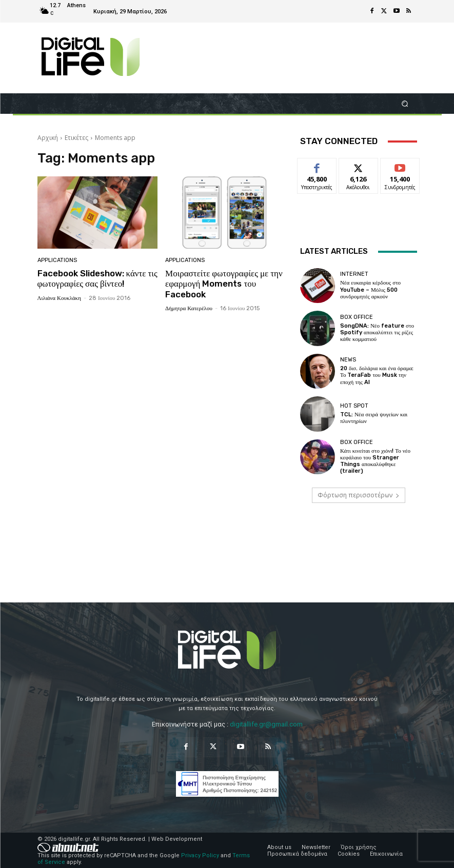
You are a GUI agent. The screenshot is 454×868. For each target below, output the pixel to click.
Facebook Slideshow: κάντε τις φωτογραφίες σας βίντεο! (97, 278)
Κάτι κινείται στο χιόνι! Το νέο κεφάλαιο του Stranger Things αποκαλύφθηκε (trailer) (375, 461)
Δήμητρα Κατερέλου (189, 308)
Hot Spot (354, 406)
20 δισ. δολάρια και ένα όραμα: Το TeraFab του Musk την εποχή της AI (377, 375)
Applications (57, 260)
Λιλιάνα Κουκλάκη (59, 298)
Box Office (357, 317)
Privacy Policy (200, 855)
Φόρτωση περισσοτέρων (359, 495)
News (348, 360)
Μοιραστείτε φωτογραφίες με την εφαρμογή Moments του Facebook (224, 284)
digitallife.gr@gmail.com (266, 724)
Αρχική (48, 138)
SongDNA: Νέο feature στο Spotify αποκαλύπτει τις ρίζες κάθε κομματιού (377, 332)
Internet (354, 274)
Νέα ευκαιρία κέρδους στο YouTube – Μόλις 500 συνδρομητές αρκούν (370, 289)
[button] (404, 103)
